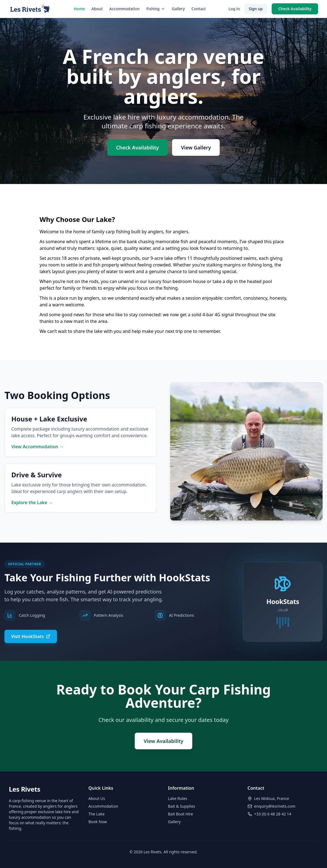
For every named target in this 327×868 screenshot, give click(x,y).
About (97, 9)
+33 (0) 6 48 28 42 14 (273, 814)
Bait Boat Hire (181, 814)
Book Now (98, 822)
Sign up (256, 9)
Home (79, 9)
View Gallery (196, 147)
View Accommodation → (37, 447)
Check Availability (295, 9)
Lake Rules (178, 798)
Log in (234, 9)
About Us (97, 798)
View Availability (163, 741)
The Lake (97, 814)
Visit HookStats (31, 636)
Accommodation (124, 9)
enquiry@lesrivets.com (275, 806)
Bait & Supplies (182, 806)
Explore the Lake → (32, 502)
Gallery (178, 9)
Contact (199, 9)
